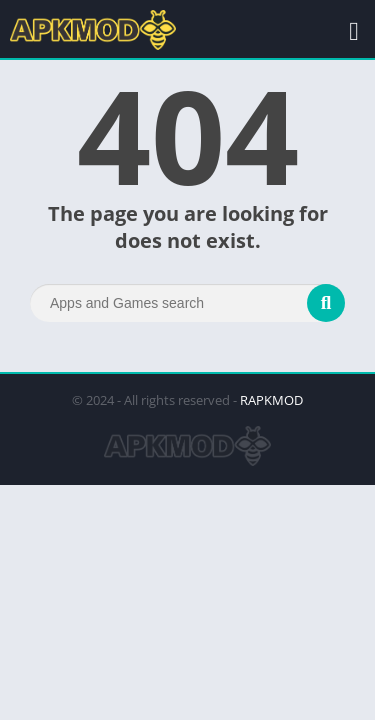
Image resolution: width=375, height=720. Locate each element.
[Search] (187, 303)
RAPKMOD (271, 400)
